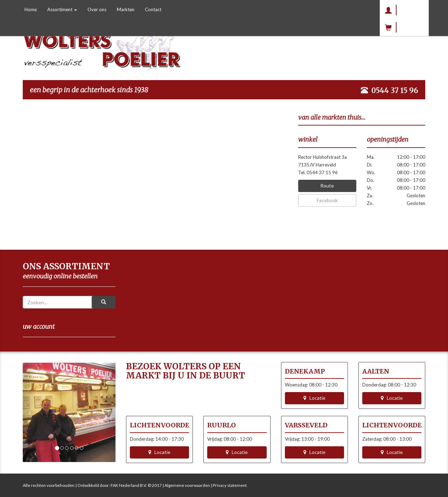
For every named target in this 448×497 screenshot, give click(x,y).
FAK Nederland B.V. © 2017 (136, 485)
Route (327, 186)
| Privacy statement (228, 485)
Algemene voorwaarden (187, 485)
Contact (153, 9)
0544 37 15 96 (395, 90)
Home (31, 9)
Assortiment (62, 9)
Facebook (327, 200)
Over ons (97, 9)
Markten (126, 9)
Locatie (314, 398)
